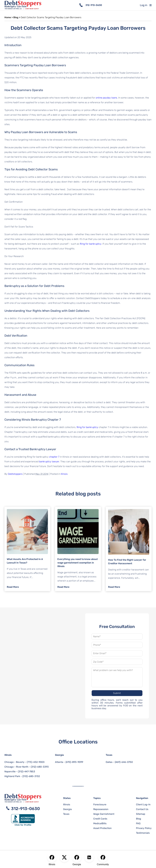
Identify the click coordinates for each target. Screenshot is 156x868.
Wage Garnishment (104, 814)
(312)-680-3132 (31, 776)
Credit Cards (100, 819)
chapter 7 (54, 457)
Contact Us (142, 809)
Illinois (64, 474)
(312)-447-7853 (26, 771)
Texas (109, 755)
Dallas (109, 762)
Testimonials (143, 833)
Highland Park (12, 776)
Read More (13, 587)
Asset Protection (102, 828)
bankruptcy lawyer (49, 462)
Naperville (10, 771)
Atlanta (59, 762)
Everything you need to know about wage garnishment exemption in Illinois (78, 563)
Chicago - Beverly (14, 762)
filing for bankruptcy (91, 244)
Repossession (101, 809)
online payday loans (106, 98)
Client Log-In (143, 804)
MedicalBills (100, 823)
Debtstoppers (15, 474)
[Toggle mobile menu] (153, 5)
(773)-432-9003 (36, 762)
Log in (144, 5)
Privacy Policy (144, 828)
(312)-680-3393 (40, 767)
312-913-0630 (94, 5)
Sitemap (141, 814)
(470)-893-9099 (74, 762)
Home (8, 17)
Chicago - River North (16, 767)
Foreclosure (100, 804)
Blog (16, 17)
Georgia (59, 755)
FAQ (138, 823)
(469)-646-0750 (124, 762)
